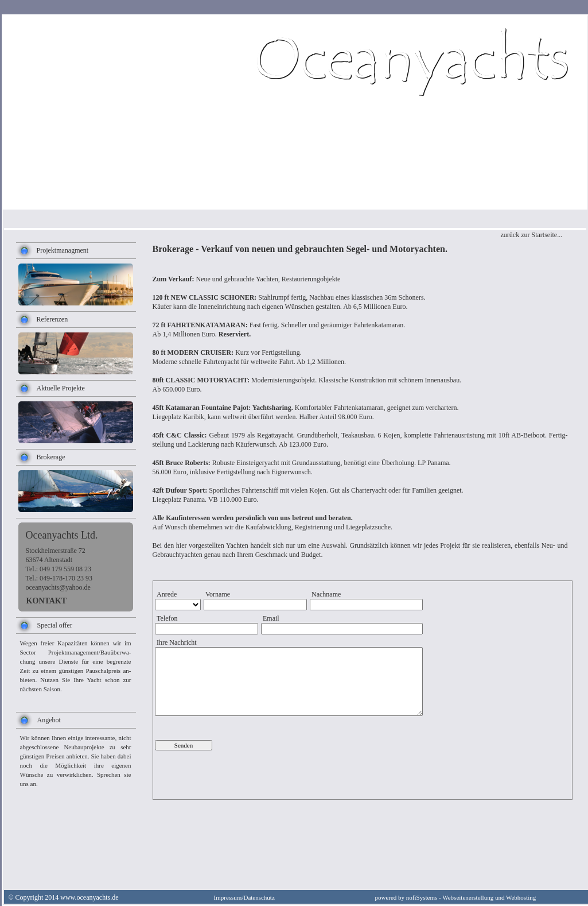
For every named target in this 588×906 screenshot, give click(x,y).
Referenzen (52, 319)
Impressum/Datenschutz (244, 897)
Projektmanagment (63, 250)
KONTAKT (47, 601)
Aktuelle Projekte (61, 388)
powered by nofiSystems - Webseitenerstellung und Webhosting (456, 897)
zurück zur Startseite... (532, 235)
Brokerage (51, 457)
